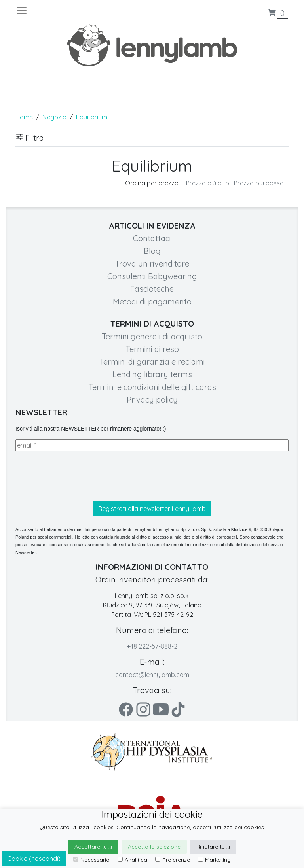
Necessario (91, 860)
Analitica (132, 860)
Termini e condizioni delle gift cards (152, 387)
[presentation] (76, 476)
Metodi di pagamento (152, 302)
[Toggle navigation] (84, 11)
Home (24, 117)
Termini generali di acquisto (152, 336)
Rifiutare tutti (213, 847)
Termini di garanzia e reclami (152, 362)
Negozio (54, 117)
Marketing (214, 860)
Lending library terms (152, 374)
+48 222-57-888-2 (152, 646)
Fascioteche (152, 289)
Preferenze (173, 860)
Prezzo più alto (208, 183)
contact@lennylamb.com (152, 675)
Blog (152, 251)
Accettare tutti (93, 847)
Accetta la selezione (154, 847)
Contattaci (152, 238)
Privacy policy (152, 400)
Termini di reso (152, 349)
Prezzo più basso (259, 183)
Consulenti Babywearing (152, 276)
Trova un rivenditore (152, 264)
